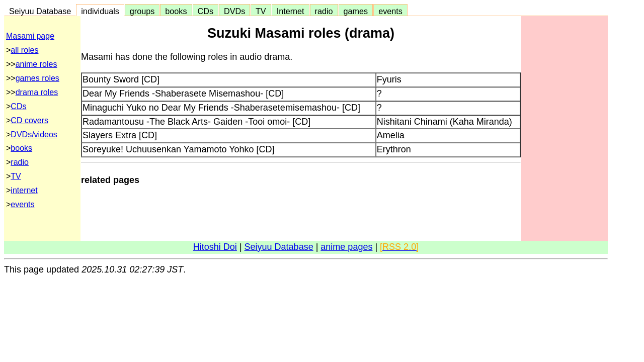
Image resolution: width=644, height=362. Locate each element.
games (356, 11)
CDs (206, 11)
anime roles (36, 64)
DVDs (234, 11)
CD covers (29, 120)
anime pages (346, 247)
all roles (24, 50)
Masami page (30, 36)
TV (261, 11)
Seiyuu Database (40, 11)
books (176, 11)
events (390, 11)
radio (324, 11)
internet (24, 190)
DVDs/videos (34, 134)
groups (142, 11)
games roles (37, 78)
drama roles (37, 92)
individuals (100, 11)
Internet (291, 11)
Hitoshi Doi (215, 247)
